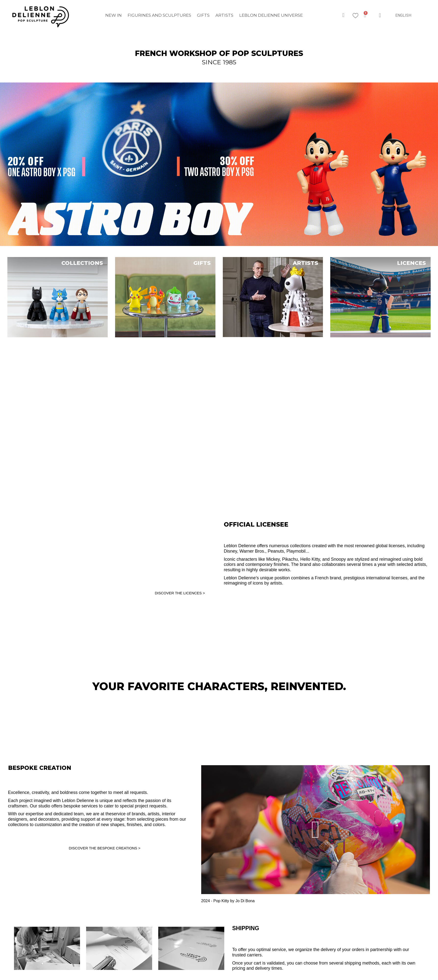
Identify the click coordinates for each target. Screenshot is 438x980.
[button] (343, 15)
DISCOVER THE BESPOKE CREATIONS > (105, 848)
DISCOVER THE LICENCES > (180, 593)
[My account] (380, 15)
